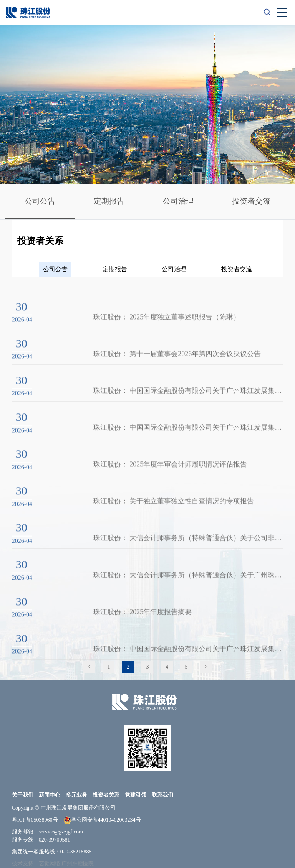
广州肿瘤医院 (78, 864)
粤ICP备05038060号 (35, 820)
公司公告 (40, 201)
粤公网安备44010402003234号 (102, 820)
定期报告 (109, 201)
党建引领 (136, 795)
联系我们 (162, 795)
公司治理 (178, 201)
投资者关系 (106, 795)
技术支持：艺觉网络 (36, 864)
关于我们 (23, 795)
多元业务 (76, 795)
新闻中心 (50, 795)
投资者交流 (251, 201)
